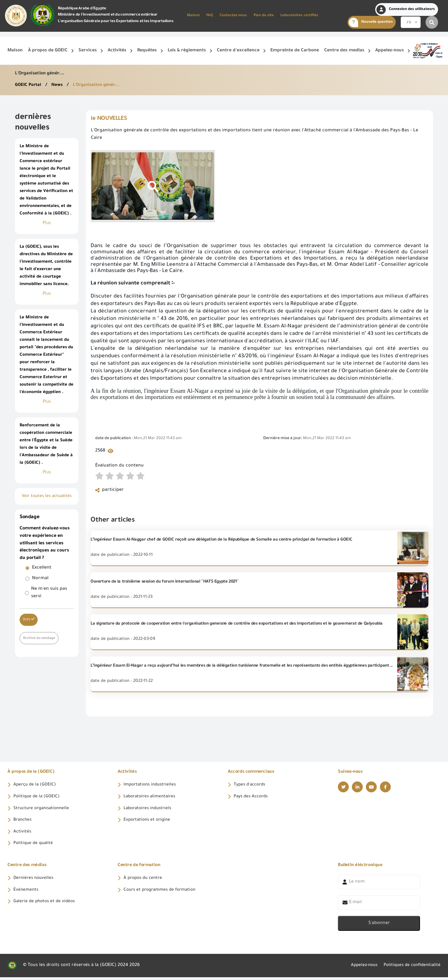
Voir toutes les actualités (47, 496)
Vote (29, 619)
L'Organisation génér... (99, 85)
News (59, 85)
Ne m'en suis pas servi (49, 593)
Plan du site (264, 16)
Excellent (42, 568)
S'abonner (379, 926)
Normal (40, 579)
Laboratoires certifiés (299, 16)
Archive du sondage (40, 638)
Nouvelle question (371, 22)
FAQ (210, 16)
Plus (47, 223)
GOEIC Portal (29, 85)
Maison (193, 16)
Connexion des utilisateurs (406, 10)
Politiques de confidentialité (410, 968)
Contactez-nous (233, 16)
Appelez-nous (359, 968)
